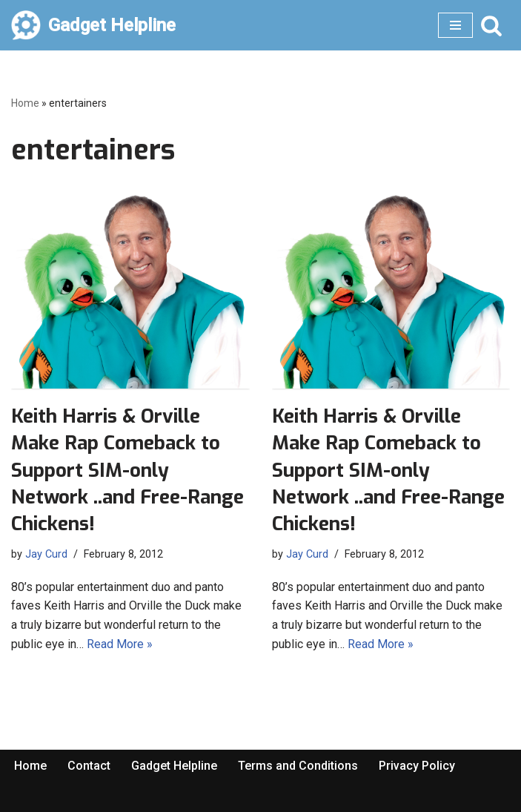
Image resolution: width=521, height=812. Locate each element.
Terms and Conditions (298, 766)
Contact (89, 766)
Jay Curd (46, 554)
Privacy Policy (417, 766)
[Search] (491, 25)
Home (25, 103)
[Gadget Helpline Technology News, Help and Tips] (93, 25)
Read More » (120, 644)
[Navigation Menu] (455, 25)
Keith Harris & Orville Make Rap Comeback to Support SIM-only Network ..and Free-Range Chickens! (127, 471)
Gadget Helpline (174, 766)
